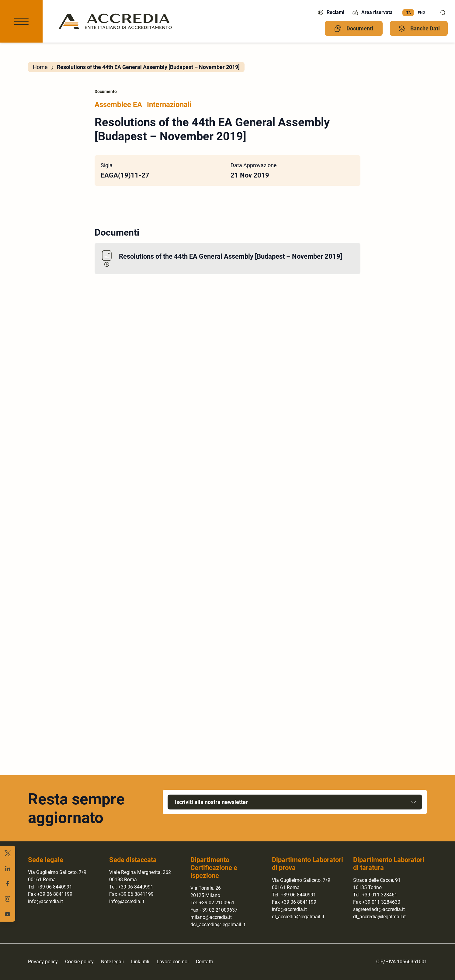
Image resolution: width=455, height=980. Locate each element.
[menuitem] (408, 13)
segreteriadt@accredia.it (379, 909)
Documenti (354, 29)
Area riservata (372, 12)
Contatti (204, 962)
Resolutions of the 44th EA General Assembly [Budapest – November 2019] (231, 256)
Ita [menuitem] (408, 12)
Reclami (331, 12)
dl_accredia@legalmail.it (298, 917)
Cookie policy (79, 962)
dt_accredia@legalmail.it (379, 917)
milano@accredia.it (211, 917)
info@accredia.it (45, 901)
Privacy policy (43, 962)
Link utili (140, 962)
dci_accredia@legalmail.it (218, 925)
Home (40, 67)
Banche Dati (419, 29)
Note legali (112, 962)
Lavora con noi (173, 962)
